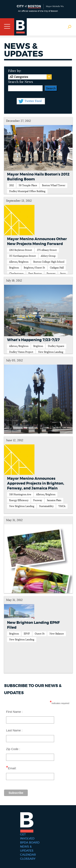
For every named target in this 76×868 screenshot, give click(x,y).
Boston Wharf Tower (54, 185)
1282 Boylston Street (21, 250)
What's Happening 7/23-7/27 (33, 340)
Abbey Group (48, 256)
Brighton (14, 268)
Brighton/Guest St (34, 268)
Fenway (51, 274)
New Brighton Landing (51, 352)
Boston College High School (49, 262)
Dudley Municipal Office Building (27, 191)
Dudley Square (56, 346)
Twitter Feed (33, 101)
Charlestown (16, 274)
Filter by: (15, 71)
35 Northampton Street (22, 256)
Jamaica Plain (54, 500)
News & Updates (27, 849)
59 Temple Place (28, 185)
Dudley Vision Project (21, 352)
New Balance (57, 634)
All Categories (19, 77)
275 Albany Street (47, 250)
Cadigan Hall (57, 268)
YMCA (62, 506)
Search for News (20, 82)
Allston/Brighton (19, 262)
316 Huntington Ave (20, 494)
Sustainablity (46, 506)
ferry (63, 274)
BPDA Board (30, 843)
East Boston (35, 274)
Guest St (40, 634)
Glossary (28, 859)
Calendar (28, 855)
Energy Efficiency (19, 500)
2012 (11, 185)
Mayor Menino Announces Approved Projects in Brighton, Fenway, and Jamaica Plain (36, 484)
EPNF (27, 634)
